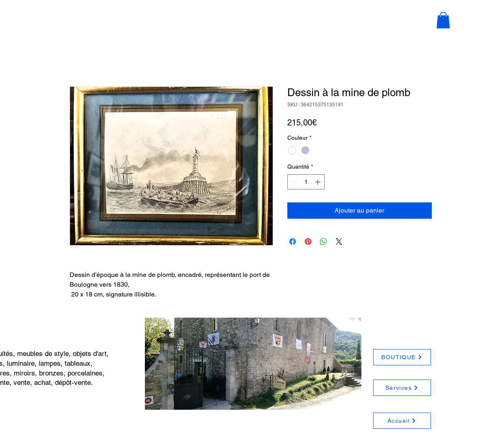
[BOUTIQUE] (402, 357)
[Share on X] (339, 242)
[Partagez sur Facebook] (293, 242)
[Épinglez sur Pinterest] (308, 242)
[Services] (402, 388)
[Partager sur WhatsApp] (324, 242)
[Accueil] (402, 421)
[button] (443, 20)
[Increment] (318, 182)
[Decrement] (294, 182)
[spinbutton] (306, 182)
